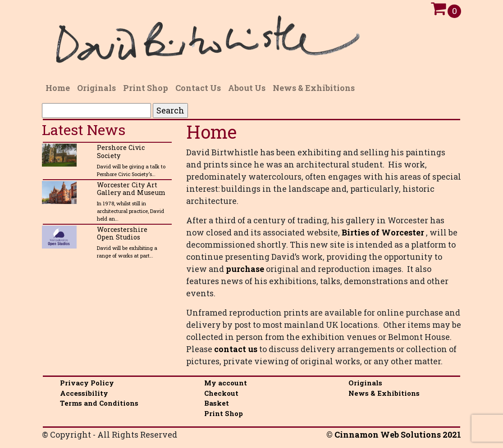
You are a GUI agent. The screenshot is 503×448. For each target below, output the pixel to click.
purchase (245, 269)
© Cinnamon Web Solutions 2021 (394, 434)
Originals (365, 383)
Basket (217, 403)
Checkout (221, 393)
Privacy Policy (87, 383)
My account (226, 383)
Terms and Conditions (99, 403)
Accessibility (84, 393)
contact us (236, 349)
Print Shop (224, 413)
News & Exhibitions (384, 393)
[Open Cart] (438, 11)
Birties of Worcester (383, 232)
